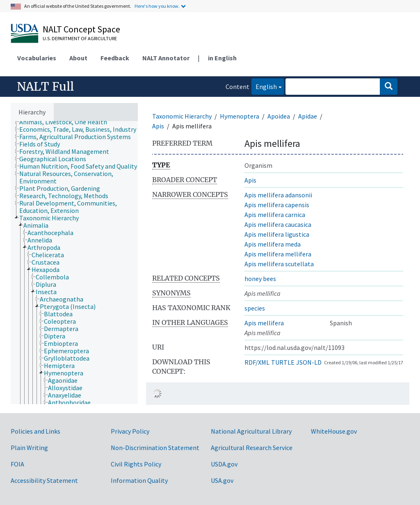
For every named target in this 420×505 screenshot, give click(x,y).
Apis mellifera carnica (275, 215)
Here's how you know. (157, 6)
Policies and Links (35, 431)
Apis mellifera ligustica (277, 234)
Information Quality (139, 480)
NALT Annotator (166, 58)
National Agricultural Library (251, 431)
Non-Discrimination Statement (155, 448)
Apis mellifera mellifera (278, 254)
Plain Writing (29, 448)
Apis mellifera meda (273, 244)
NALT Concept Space (81, 29)
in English (222, 58)
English (264, 86)
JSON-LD (309, 362)
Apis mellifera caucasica (278, 224)
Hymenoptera (240, 116)
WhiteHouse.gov (334, 431)
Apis (158, 126)
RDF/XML (257, 362)
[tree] (74, 263)
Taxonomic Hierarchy (182, 116)
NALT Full (45, 87)
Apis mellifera (264, 323)
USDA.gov (224, 464)
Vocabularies (37, 58)
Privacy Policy (130, 431)
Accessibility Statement (44, 480)
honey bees (260, 279)
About (78, 58)
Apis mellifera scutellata (279, 264)
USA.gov (222, 480)
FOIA (17, 464)
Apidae (308, 116)
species (255, 308)
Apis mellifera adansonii (278, 195)
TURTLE (283, 362)
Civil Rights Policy (136, 464)
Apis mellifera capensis (277, 205)
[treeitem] (67, 122)
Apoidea (279, 116)
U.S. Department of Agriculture (80, 38)
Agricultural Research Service (252, 448)
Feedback (115, 58)
